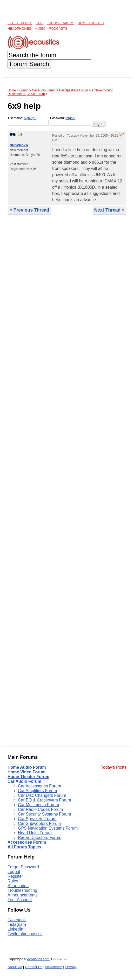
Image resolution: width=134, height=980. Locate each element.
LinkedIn (15, 929)
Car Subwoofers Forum (39, 823)
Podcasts (58, 28)
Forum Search (29, 64)
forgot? (70, 118)
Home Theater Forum (28, 777)
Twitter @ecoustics (25, 934)
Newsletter (53, 967)
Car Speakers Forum (37, 819)
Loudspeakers (61, 23)
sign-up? (30, 118)
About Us (15, 967)
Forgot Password (23, 867)
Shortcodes (18, 886)
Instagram (17, 924)
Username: (28, 121)
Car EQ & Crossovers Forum (44, 800)
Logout (14, 872)
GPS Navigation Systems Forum (48, 828)
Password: (71, 121)
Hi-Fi (40, 23)
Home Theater (91, 23)
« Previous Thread (29, 210)
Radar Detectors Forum (40, 838)
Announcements (23, 895)
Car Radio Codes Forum (40, 809)
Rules (13, 881)
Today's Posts (114, 767)
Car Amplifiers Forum (37, 791)
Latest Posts (20, 23)
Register (15, 876)
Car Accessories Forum (39, 786)
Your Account (20, 900)
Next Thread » (109, 210)
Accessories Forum (27, 842)
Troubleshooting (22, 890)
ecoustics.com (38, 959)
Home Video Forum (26, 772)
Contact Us (34, 967)
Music (40, 28)
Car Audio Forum (24, 781)
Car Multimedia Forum (38, 805)
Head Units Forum (35, 833)
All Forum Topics (24, 847)
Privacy (71, 967)
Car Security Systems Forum (44, 814)
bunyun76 (19, 145)
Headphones (19, 28)
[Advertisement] (67, 485)
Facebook (17, 920)
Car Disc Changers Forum (42, 795)
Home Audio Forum (27, 767)
